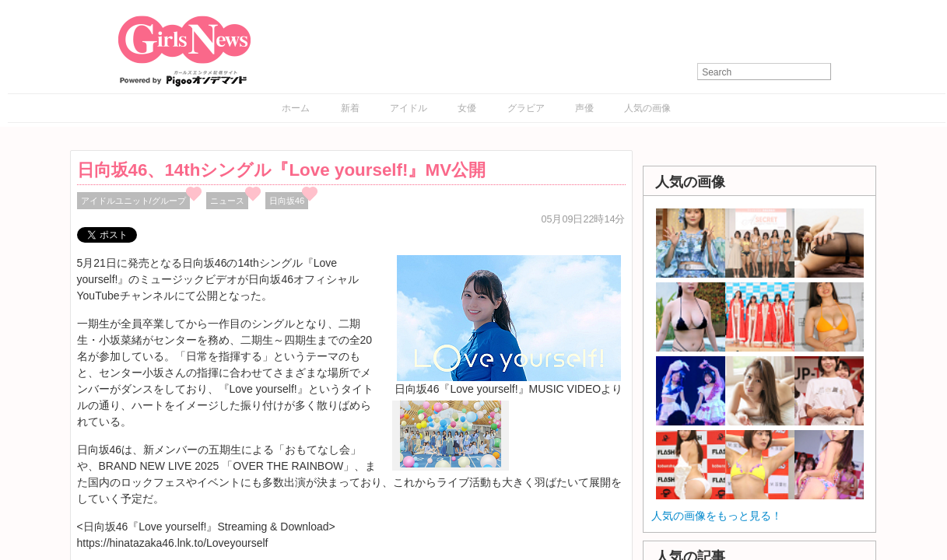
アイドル (409, 108)
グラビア (526, 108)
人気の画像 (647, 108)
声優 (584, 108)
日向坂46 (287, 201)
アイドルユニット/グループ (133, 201)
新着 (350, 108)
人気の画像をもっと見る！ (717, 516)
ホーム (296, 108)
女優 (467, 108)
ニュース (227, 201)
